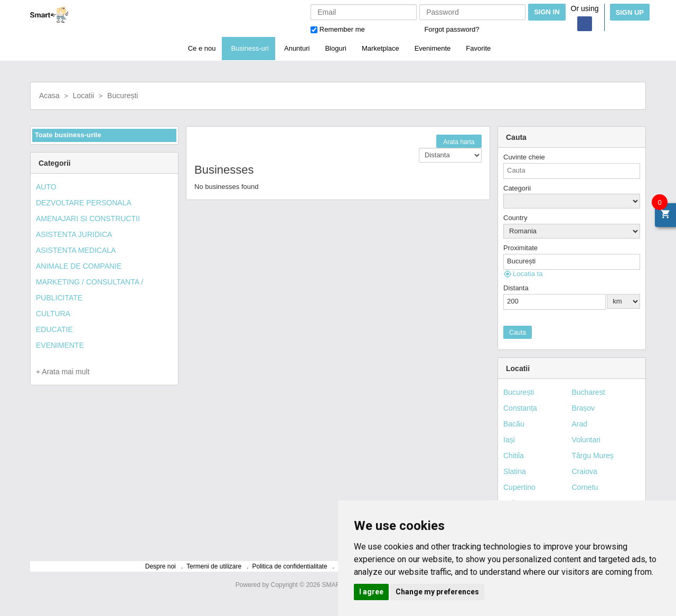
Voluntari (586, 440)
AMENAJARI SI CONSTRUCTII (88, 219)
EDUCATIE (54, 329)
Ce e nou (202, 48)
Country (515, 218)
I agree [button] (371, 592)
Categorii (517, 188)
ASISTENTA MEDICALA (76, 250)
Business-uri (250, 48)
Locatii (83, 96)
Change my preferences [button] (437, 592)
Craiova (585, 471)
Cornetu (585, 487)
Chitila (514, 456)
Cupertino (519, 487)
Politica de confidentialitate (290, 566)
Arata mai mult (65, 372)
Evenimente (433, 48)
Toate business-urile (68, 135)
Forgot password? (452, 29)
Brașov (584, 408)
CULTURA (53, 314)
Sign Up (630, 12)
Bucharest (589, 392)
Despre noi (161, 566)
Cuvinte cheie (524, 157)
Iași (509, 440)
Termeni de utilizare (214, 566)
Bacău (514, 424)
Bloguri (335, 48)
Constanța (520, 408)
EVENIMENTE (60, 345)
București (123, 96)
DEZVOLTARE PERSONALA (84, 203)
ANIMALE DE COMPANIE (79, 266)
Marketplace (381, 48)
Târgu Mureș (593, 456)
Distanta (516, 288)
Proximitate (520, 248)
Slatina (515, 471)
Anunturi (297, 48)
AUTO (46, 187)
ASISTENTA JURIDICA (74, 234)
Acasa (49, 96)
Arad (580, 424)
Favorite (478, 48)
